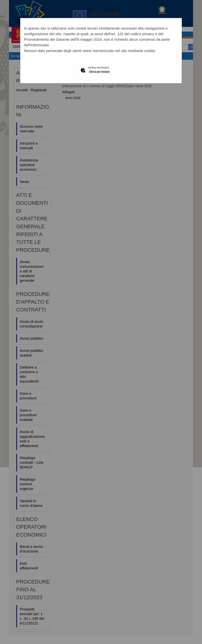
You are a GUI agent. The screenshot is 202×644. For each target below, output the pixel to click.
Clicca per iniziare (99, 72)
